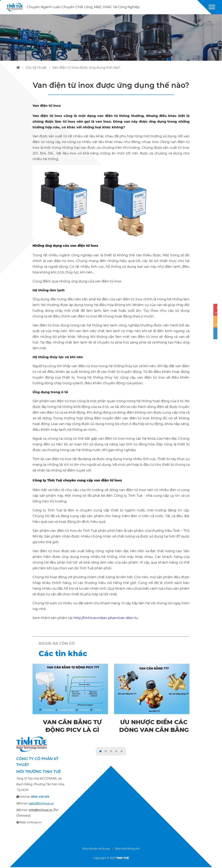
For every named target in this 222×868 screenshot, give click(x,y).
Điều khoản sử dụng (96, 849)
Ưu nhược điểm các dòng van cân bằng (154, 730)
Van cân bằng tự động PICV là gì (72, 726)
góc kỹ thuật (36, 68)
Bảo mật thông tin (127, 849)
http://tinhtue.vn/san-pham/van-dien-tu (106, 618)
